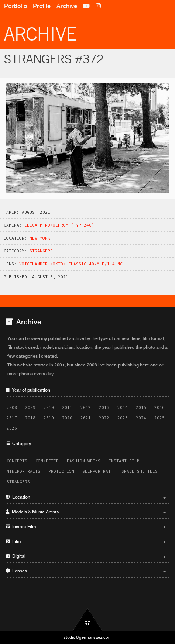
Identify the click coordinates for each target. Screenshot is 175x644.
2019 (49, 418)
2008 (12, 407)
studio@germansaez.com (88, 637)
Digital (86, 556)
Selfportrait (98, 471)
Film (86, 541)
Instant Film (124, 461)
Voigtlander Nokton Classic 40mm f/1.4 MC (71, 264)
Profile (42, 6)
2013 (104, 407)
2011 (67, 407)
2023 (123, 418)
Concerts (17, 461)
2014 (123, 407)
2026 (12, 428)
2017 (12, 418)
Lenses (86, 571)
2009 (30, 407)
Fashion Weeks (84, 461)
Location (86, 497)
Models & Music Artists (86, 512)
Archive (67, 6)
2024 (141, 418)
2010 (49, 407)
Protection (61, 471)
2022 (104, 418)
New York (40, 238)
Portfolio (16, 6)
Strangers (41, 251)
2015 (141, 407)
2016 (159, 407)
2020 (67, 418)
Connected (47, 461)
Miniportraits (23, 471)
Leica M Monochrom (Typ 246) (59, 225)
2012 (86, 407)
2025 (159, 418)
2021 (86, 418)
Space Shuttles (140, 471)
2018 (30, 418)
